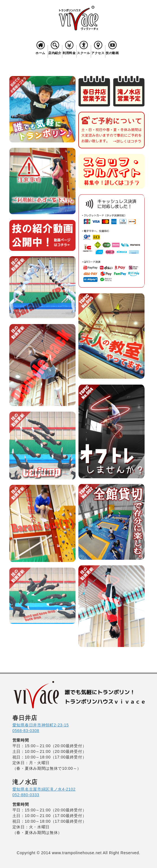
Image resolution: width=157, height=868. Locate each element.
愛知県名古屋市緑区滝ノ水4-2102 (44, 789)
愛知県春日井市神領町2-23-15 (41, 725)
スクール (84, 47)
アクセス (98, 47)
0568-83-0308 (26, 731)
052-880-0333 (26, 795)
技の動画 (112, 47)
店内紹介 (55, 47)
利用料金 (69, 47)
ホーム (41, 47)
